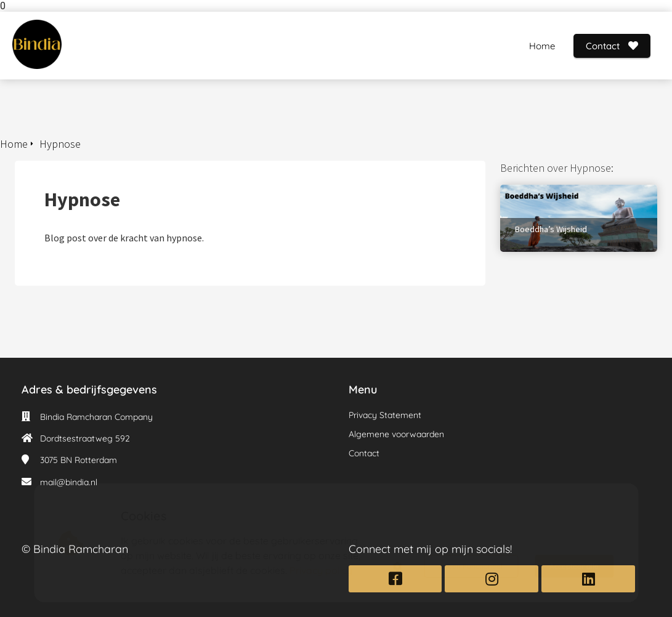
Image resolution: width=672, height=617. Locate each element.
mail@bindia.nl (69, 482)
